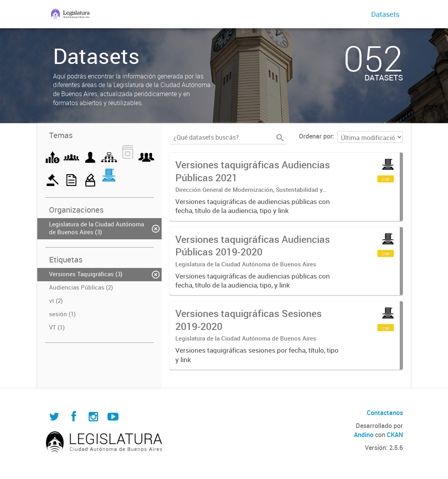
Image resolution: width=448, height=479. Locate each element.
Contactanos (385, 413)
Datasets (385, 14)
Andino (364, 435)
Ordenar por (316, 136)
